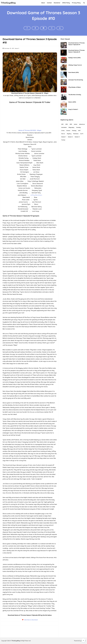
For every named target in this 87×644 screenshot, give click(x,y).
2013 (13, 48)
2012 (67, 124)
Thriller (63, 140)
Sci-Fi (82, 134)
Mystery (69, 134)
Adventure (82, 124)
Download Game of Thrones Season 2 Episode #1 (77, 51)
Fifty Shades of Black (75, 87)
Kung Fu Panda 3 (73, 109)
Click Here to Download (31, 620)
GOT (79, 131)
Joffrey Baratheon (36, 195)
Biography (71, 127)
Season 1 (64, 137)
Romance (76, 134)
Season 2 (70, 137)
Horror (63, 134)
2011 (62, 124)
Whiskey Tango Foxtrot (75, 65)
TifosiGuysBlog (16, 641)
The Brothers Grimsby (75, 95)
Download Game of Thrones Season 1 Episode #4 (77, 44)
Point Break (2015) (74, 72)
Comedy (78, 127)
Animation (64, 127)
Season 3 (17, 48)
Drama (68, 131)
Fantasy (74, 131)
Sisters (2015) (72, 102)
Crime (63, 131)
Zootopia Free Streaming (76, 80)
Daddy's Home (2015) (74, 58)
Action (76, 124)
